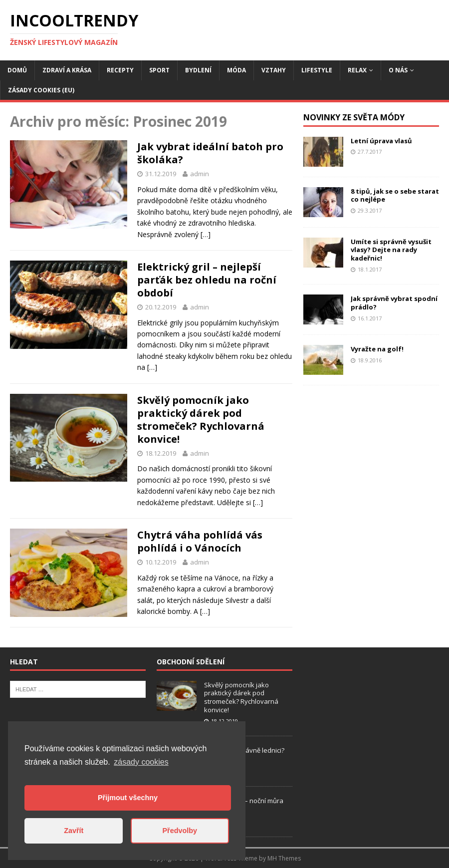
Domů (17, 70)
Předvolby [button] (180, 831)
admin (200, 174)
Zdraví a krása (67, 70)
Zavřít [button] (74, 831)
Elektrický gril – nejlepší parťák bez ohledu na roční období (207, 280)
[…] (206, 234)
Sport (159, 70)
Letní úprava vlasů (381, 141)
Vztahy (274, 70)
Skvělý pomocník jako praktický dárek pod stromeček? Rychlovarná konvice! (201, 420)
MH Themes (284, 858)
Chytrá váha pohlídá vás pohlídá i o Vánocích (200, 541)
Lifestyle (317, 70)
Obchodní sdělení (191, 662)
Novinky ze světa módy (354, 117)
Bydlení (198, 70)
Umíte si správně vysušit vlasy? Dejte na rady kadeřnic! (391, 250)
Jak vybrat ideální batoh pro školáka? (210, 153)
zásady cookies (141, 762)
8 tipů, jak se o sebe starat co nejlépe (395, 195)
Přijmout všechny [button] (128, 798)
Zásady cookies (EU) (41, 90)
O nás (398, 70)
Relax (357, 70)
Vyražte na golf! (377, 349)
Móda (236, 70)
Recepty (120, 70)
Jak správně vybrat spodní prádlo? (394, 303)
